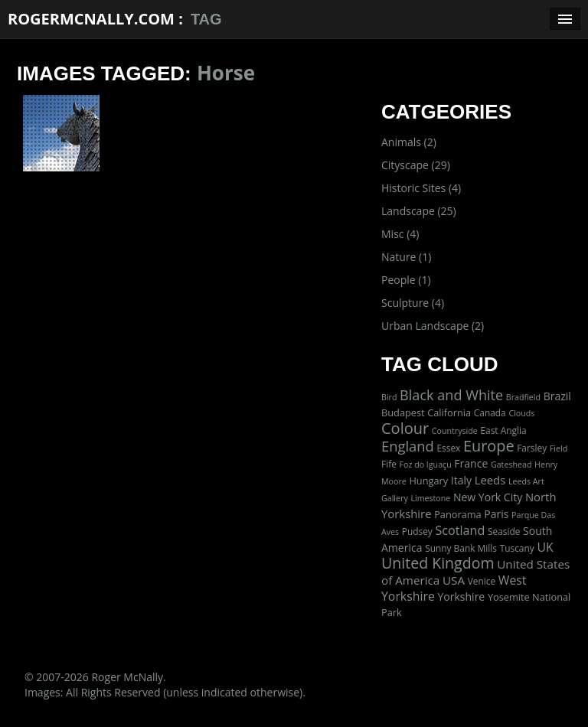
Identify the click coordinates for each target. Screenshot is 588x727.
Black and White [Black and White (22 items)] (451, 395)
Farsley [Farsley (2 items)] (532, 448)
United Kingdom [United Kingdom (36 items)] (438, 563)
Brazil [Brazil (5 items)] (557, 396)
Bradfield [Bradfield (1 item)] (523, 397)
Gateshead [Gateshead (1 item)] (511, 465)
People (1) (406, 280)
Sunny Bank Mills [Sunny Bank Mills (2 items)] (461, 548)
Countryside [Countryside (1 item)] (455, 431)
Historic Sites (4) (421, 188)
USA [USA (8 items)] (454, 580)
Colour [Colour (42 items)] (405, 428)
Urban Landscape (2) (433, 326)
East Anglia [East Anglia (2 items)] (503, 430)
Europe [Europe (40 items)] (489, 446)
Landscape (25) (419, 211)
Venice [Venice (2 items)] (482, 581)
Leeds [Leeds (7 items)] (490, 480)
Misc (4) (400, 234)
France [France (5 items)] (471, 463)
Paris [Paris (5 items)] (496, 514)
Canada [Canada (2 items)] (490, 412)
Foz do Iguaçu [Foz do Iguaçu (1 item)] (425, 465)
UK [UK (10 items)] (545, 547)
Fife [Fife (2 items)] (389, 464)
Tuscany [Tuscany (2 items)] (517, 548)
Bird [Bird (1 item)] (389, 397)
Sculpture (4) (413, 303)
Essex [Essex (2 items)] (448, 448)
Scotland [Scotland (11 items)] (460, 530)
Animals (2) (409, 142)
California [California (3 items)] (449, 412)
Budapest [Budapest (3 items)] (403, 412)
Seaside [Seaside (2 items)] (504, 531)
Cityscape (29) (416, 165)
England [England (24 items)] (408, 446)
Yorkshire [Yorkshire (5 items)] (461, 597)
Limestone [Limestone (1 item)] (430, 498)
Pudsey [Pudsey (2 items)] (417, 531)
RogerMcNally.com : (95, 19)
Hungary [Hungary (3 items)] (428, 481)
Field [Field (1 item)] (559, 448)
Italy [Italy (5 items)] (461, 480)
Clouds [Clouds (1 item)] (521, 413)
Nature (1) (406, 257)
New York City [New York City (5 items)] (488, 497)
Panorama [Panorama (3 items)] (458, 514)
